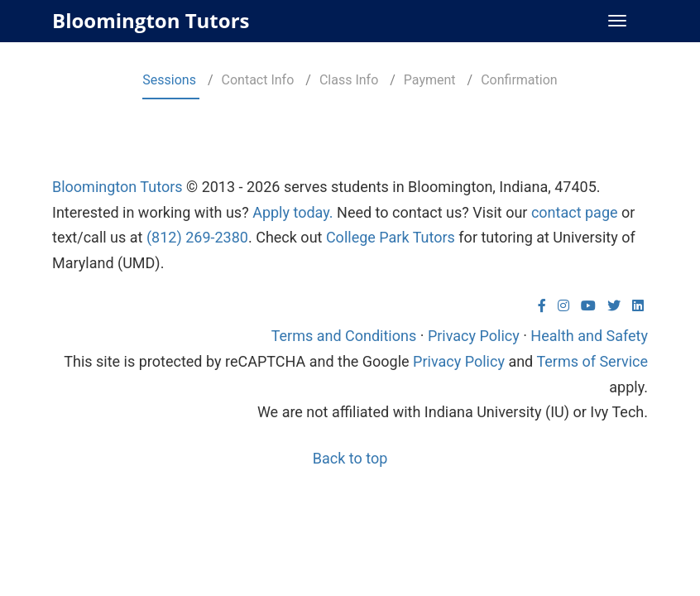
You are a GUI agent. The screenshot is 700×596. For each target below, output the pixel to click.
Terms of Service (592, 361)
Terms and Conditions (344, 336)
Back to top (350, 458)
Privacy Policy (474, 336)
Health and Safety (589, 336)
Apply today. (292, 212)
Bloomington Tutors (151, 20)
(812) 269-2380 (197, 237)
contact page (575, 212)
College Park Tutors (391, 237)
